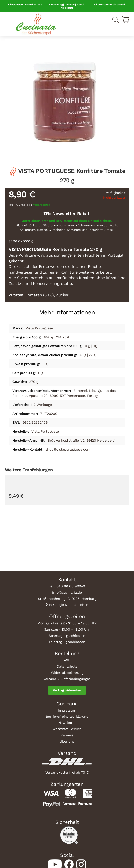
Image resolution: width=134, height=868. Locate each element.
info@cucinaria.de (67, 592)
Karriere (67, 735)
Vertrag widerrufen (67, 690)
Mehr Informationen (67, 312)
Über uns (67, 741)
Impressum (67, 710)
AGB (67, 660)
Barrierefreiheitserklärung (67, 717)
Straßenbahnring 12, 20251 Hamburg (67, 599)
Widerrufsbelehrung (67, 673)
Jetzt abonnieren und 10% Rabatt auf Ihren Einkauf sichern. (67, 221)
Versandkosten (42, 205)
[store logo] (36, 24)
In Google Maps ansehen (69, 605)
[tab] (67, 311)
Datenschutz (67, 666)
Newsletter (67, 723)
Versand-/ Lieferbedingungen (67, 679)
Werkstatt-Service (67, 729)
